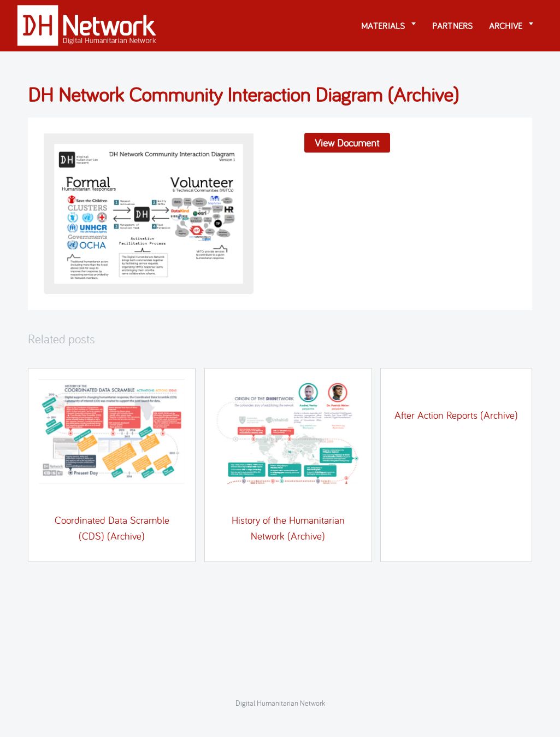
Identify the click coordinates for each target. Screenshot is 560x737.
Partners (453, 26)
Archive (506, 26)
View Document (347, 143)
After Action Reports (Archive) (456, 415)
